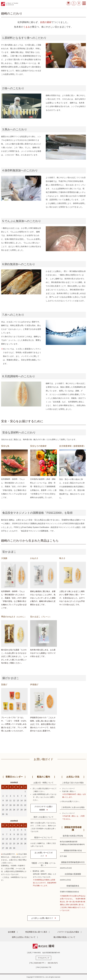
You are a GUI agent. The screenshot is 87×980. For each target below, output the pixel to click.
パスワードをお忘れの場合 (68, 932)
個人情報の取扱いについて (64, 937)
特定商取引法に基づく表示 (36, 932)
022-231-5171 (53, 963)
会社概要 (12, 932)
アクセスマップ (43, 958)
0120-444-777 (39, 963)
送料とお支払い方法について (24, 937)
